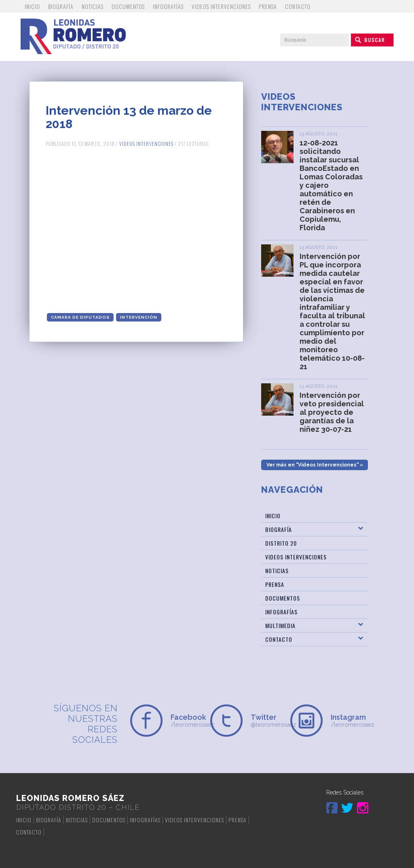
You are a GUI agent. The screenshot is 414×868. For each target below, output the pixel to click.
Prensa (268, 6)
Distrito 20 (281, 543)
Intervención (139, 317)
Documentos (128, 6)
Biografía (61, 6)
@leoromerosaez (267, 720)
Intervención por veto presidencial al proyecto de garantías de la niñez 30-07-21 (332, 412)
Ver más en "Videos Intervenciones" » (315, 465)
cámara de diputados (80, 317)
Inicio (32, 6)
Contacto (298, 6)
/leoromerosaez (187, 720)
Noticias (93, 6)
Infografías (168, 6)
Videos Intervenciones (221, 6)
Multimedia (280, 625)
